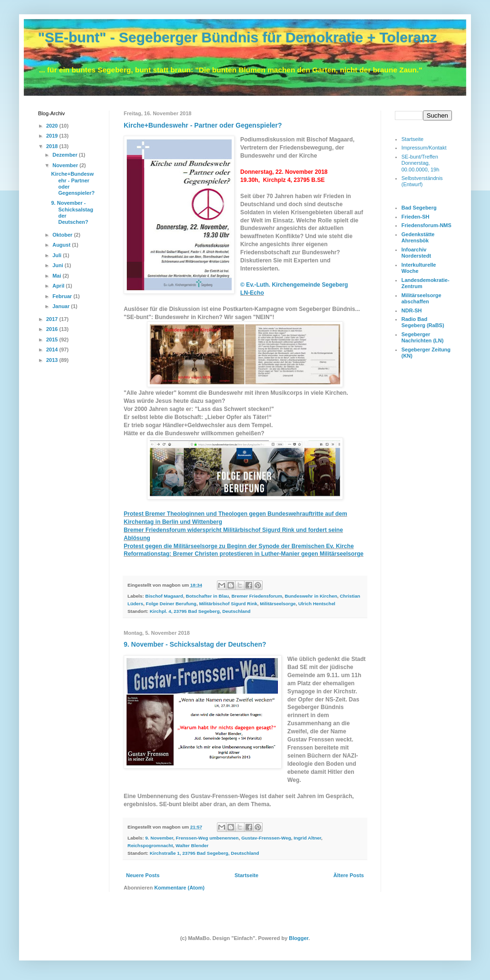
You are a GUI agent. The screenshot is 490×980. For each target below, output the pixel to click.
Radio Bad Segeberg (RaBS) (423, 322)
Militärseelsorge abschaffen (421, 298)
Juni (59, 265)
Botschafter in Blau (207, 596)
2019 (53, 136)
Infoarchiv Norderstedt (416, 253)
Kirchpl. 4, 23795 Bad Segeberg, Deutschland (200, 611)
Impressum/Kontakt (424, 148)
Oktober (63, 235)
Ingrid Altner (307, 838)
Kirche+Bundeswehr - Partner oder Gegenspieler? (203, 125)
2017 (53, 319)
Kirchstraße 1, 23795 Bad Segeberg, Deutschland (205, 853)
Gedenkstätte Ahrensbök (418, 237)
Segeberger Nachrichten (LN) (423, 337)
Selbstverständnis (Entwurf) (422, 181)
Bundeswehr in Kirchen (311, 596)
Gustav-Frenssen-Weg (266, 838)
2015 (53, 340)
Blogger (299, 938)
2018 (53, 146)
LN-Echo (252, 293)
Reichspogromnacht (150, 845)
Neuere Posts (143, 875)
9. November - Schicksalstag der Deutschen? (195, 644)
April (59, 286)
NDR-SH (412, 310)
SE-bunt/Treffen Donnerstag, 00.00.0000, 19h (421, 163)
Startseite (246, 875)
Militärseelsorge (278, 604)
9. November (159, 838)
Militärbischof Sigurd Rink (228, 604)
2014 (53, 350)
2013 (53, 360)
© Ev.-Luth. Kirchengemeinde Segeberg (294, 285)
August (62, 245)
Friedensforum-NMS (426, 225)
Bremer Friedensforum (256, 596)
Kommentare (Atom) (179, 888)
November (66, 165)
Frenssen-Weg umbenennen (207, 838)
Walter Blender (192, 845)
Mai (57, 276)
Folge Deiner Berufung (171, 604)
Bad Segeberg (419, 208)
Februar (63, 296)
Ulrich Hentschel (317, 604)
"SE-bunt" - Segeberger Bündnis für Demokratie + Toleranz (238, 37)
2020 (53, 126)
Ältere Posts (349, 875)
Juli (58, 255)
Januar (62, 306)
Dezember (66, 155)
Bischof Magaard (164, 596)
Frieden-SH (416, 217)
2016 (53, 329)
